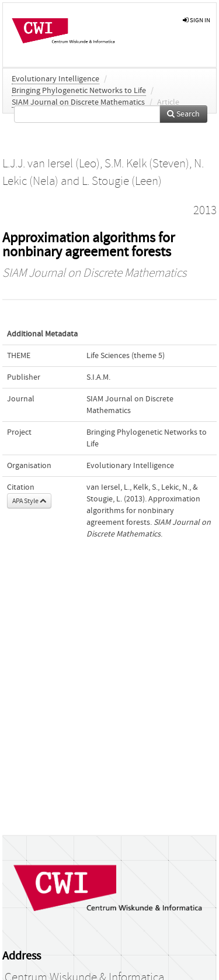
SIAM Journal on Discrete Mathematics (78, 102)
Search (183, 114)
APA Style (29, 501)
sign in (197, 20)
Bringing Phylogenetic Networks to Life (79, 91)
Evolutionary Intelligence (55, 79)
